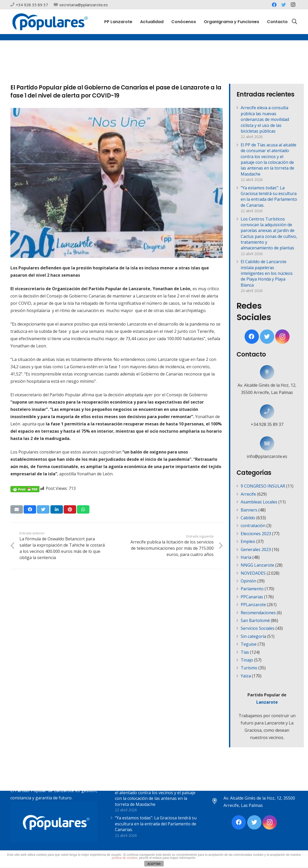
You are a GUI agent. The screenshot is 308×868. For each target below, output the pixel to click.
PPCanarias (252, 597)
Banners (249, 510)
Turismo (249, 668)
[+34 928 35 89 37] (267, 412)
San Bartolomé (255, 620)
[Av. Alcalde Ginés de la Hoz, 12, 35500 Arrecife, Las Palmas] (267, 372)
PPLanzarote (253, 605)
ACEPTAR (154, 864)
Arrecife (248, 494)
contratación (253, 526)
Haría (246, 557)
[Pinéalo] (70, 509)
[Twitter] (284, 5)
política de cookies (125, 858)
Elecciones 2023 (256, 534)
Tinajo (247, 660)
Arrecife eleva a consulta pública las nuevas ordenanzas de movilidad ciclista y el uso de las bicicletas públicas (265, 119)
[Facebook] (274, 5)
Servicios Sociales (258, 628)
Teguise (249, 644)
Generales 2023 (256, 549)
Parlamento (252, 589)
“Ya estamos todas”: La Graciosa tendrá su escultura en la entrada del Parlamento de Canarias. (269, 196)
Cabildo (248, 518)
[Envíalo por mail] (17, 509)
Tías (245, 652)
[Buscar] (294, 22)
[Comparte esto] (30, 509)
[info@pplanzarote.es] (267, 443)
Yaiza (246, 676)
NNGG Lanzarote (257, 565)
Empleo (248, 541)
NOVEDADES (253, 573)
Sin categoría (253, 636)
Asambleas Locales (259, 502)
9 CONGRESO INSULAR (263, 486)
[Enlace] (50, 22)
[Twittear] (43, 509)
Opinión (248, 581)
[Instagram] (293, 5)
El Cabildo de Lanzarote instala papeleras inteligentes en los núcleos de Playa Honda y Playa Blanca (267, 273)
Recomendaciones (258, 613)
